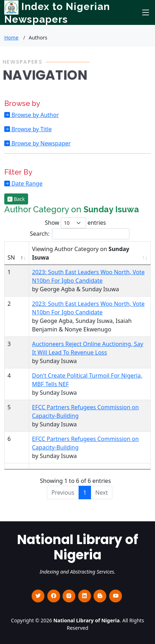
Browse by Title (31, 129)
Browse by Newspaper (40, 143)
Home (11, 38)
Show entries (75, 223)
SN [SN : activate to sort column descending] (11, 257)
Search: (80, 234)
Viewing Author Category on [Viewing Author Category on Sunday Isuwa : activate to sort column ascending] (81, 253)
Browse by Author (34, 115)
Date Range (26, 183)
